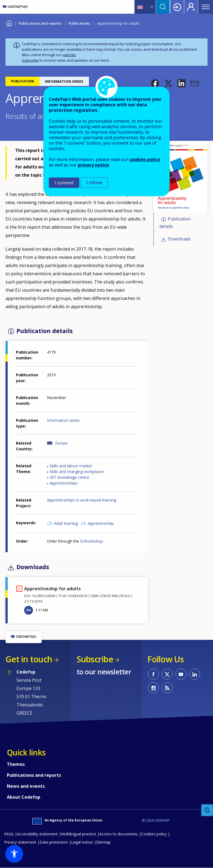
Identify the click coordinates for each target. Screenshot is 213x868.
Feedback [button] (207, 810)
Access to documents (119, 834)
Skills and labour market (71, 466)
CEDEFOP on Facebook (153, 674)
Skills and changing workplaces (77, 472)
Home (9, 23)
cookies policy (145, 159)
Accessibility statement (37, 834)
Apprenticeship (101, 523)
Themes (16, 764)
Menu (206, 7)
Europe (61, 443)
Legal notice (82, 842)
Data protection (54, 842)
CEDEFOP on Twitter (167, 674)
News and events (26, 786)
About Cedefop (24, 797)
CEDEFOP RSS (167, 688)
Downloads (179, 239)
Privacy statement (20, 842)
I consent (64, 183)
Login (177, 7)
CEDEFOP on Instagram (153, 688)
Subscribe (30, 60)
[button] (155, 83)
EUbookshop (92, 541)
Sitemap (103, 842)
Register (191, 7)
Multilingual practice (79, 834)
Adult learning (66, 523)
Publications (79, 23)
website (69, 55)
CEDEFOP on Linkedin (195, 674)
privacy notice (93, 165)
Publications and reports (40, 23)
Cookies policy (154, 834)
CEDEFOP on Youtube (181, 674)
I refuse (94, 183)
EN (29, 610)
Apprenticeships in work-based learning (82, 500)
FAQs (9, 834)
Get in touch (29, 659)
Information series (63, 420)
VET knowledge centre (69, 477)
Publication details (175, 223)
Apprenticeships (64, 483)
